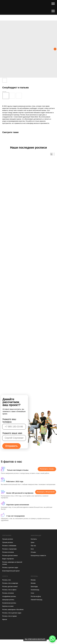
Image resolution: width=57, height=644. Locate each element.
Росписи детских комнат (10, 556)
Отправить (11, 446)
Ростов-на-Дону (36, 596)
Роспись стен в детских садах (12, 613)
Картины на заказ (8, 606)
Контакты (34, 539)
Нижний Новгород (36, 600)
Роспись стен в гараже (9, 616)
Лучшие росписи (8, 539)
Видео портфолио (8, 559)
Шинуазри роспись (8, 600)
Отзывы (33, 552)
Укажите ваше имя (12, 433)
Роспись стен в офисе (9, 590)
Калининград (35, 590)
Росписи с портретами (9, 549)
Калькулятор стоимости (38, 556)
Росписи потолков (8, 552)
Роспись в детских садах (10, 568)
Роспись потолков (8, 593)
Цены (33, 542)
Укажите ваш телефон (9, 421)
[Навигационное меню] (53, 4)
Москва (33, 580)
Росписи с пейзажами (9, 546)
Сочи (32, 593)
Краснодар (34, 587)
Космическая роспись (9, 603)
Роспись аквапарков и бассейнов (13, 610)
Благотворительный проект (11, 571)
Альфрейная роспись (9, 596)
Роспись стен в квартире (10, 583)
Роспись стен (7, 580)
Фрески (5, 619)
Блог (32, 549)
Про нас (33, 546)
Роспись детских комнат (10, 587)
